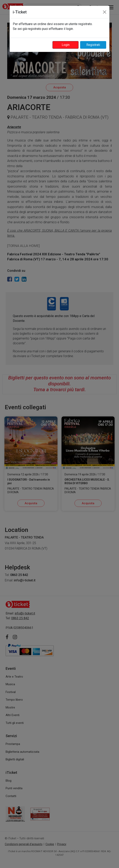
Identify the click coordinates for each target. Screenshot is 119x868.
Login (66, 45)
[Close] (105, 12)
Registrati (93, 45)
